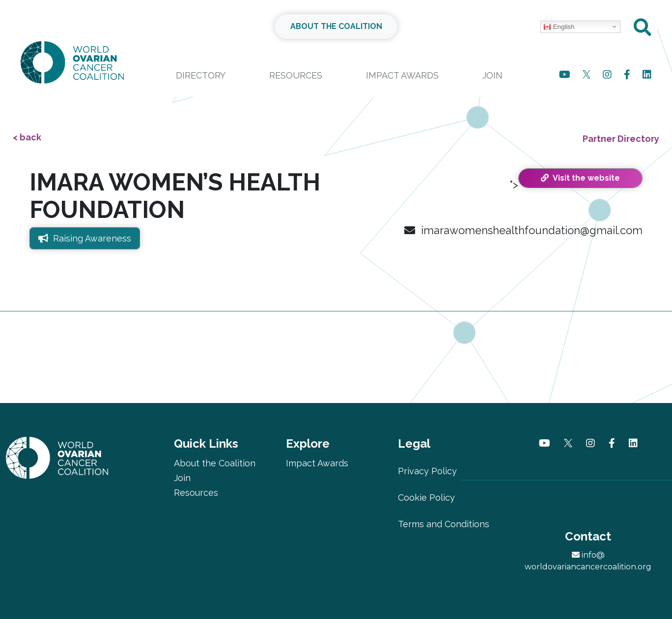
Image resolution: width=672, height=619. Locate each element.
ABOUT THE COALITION (336, 26)
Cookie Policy (426, 498)
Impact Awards (402, 75)
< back (27, 137)
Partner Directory (621, 139)
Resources (296, 75)
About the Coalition (215, 463)
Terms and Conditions (444, 524)
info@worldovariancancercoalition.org (588, 561)
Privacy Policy (427, 471)
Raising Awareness (85, 238)
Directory (201, 75)
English (559, 27)
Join (492, 75)
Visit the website (580, 178)
